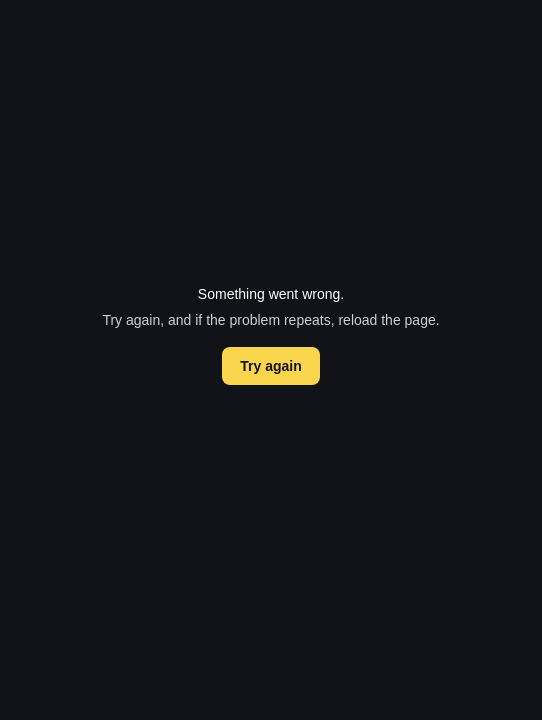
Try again (270, 366)
